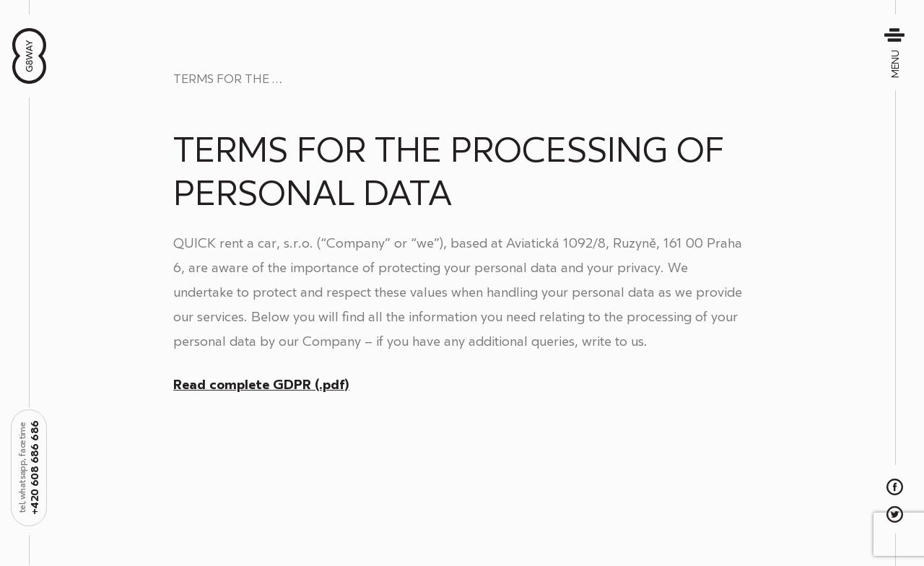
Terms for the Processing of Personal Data (245, 79)
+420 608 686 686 (29, 468)
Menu (896, 52)
